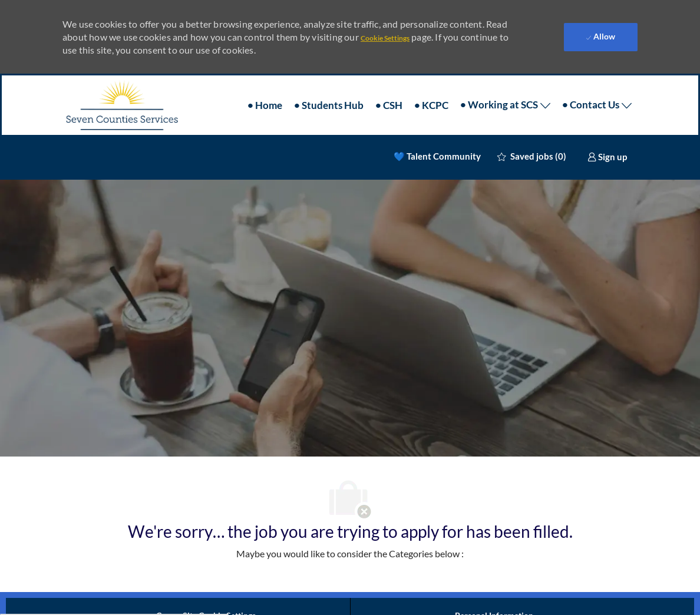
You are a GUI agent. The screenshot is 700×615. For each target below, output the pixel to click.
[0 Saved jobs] (532, 156)
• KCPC (431, 105)
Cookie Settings (385, 38)
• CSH (389, 105)
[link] (607, 157)
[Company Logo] (121, 105)
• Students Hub (329, 105)
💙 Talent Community (437, 156)
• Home (265, 105)
